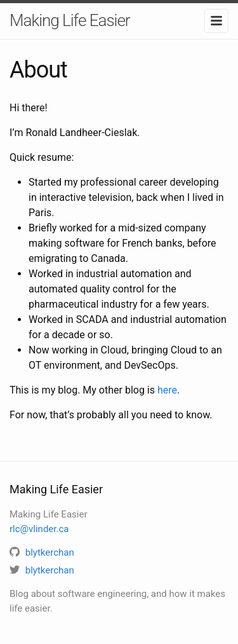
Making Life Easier (70, 20)
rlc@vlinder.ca (39, 529)
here (167, 390)
